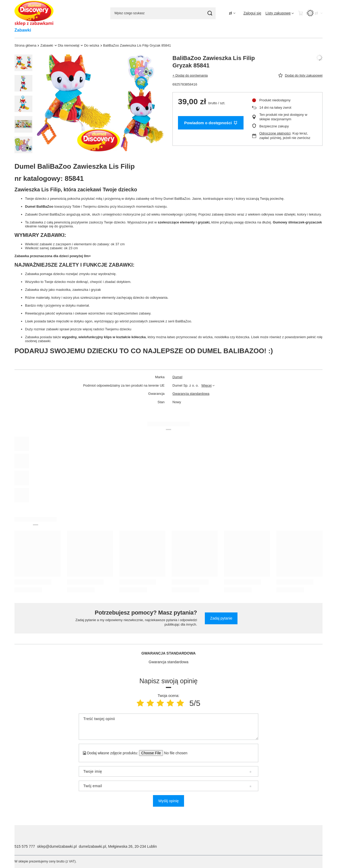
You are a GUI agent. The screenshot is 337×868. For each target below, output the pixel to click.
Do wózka (91, 45)
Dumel (177, 377)
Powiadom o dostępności (211, 123)
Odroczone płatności (275, 133)
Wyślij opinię (168, 801)
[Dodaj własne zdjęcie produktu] (174, 753)
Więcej (207, 385)
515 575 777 (25, 846)
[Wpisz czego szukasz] (163, 13)
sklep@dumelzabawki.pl (57, 846)
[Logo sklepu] (34, 13)
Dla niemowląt (69, 45)
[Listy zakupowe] (280, 13)
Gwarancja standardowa (191, 394)
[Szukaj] (210, 13)
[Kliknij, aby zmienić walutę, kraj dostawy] (232, 13)
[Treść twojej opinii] (168, 727)
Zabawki (23, 30)
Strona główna (25, 45)
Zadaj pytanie (221, 618)
